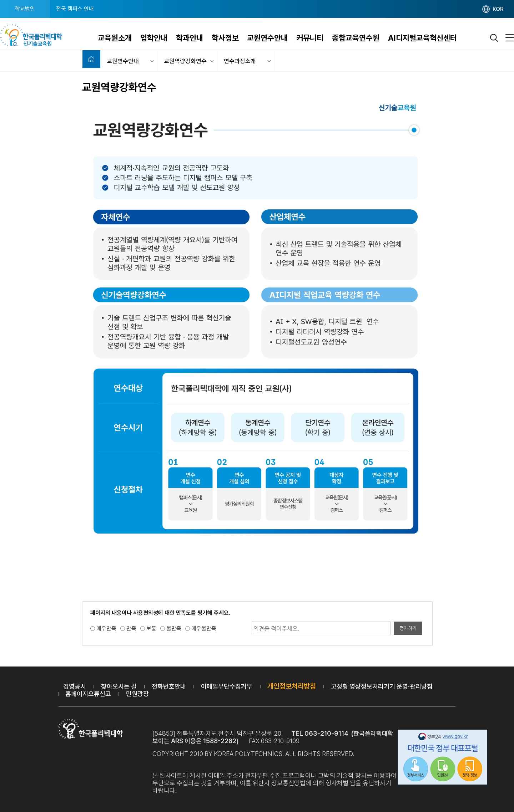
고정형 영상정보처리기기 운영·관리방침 (382, 686)
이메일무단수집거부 (227, 686)
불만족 (174, 629)
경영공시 (75, 686)
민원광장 (137, 694)
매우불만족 (204, 629)
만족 (131, 629)
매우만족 (106, 629)
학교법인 (25, 9)
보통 (151, 629)
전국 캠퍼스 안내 (75, 9)
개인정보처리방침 (292, 686)
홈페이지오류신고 (88, 694)
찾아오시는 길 (119, 686)
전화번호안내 (169, 686)
